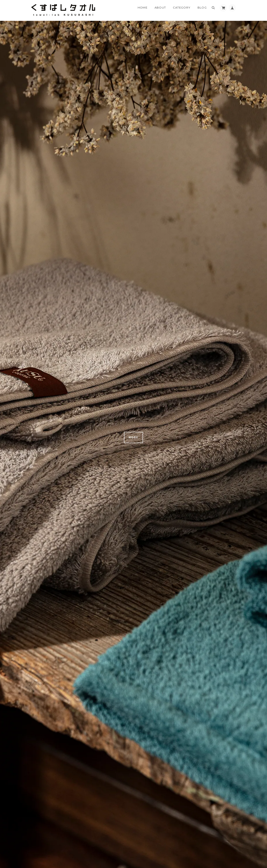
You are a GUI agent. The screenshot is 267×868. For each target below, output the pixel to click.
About (160, 7)
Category (182, 7)
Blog (202, 7)
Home (143, 7)
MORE (134, 437)
